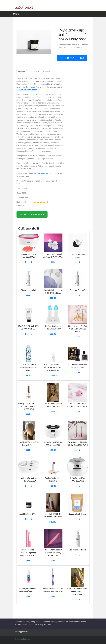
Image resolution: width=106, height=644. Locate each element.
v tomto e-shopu (41, 173)
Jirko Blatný (39, 625)
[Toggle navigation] (90, 14)
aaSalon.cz (25, 639)
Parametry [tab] (35, 71)
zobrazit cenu (74, 58)
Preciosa (48, 625)
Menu (16, 14)
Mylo (61, 48)
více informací (34, 214)
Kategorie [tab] (47, 71)
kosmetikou (64, 622)
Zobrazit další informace (27, 90)
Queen (30, 625)
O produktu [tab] (23, 71)
